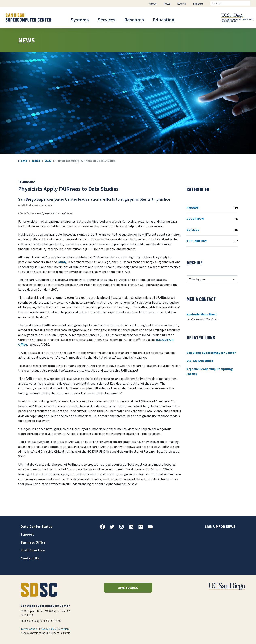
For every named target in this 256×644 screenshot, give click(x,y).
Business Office (33, 542)
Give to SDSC (128, 588)
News (36, 161)
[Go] (253, 3)
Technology (212, 241)
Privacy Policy (48, 629)
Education (164, 20)
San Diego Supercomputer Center (211, 353)
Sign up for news (220, 527)
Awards (212, 208)
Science (212, 230)
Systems (80, 20)
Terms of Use (29, 629)
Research (134, 20)
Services (107, 20)
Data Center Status (36, 527)
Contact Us (30, 558)
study (62, 262)
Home (23, 161)
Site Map (64, 629)
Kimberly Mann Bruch (202, 314)
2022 (48, 161)
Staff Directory (33, 550)
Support (27, 535)
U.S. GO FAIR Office (200, 361)
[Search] (230, 3)
